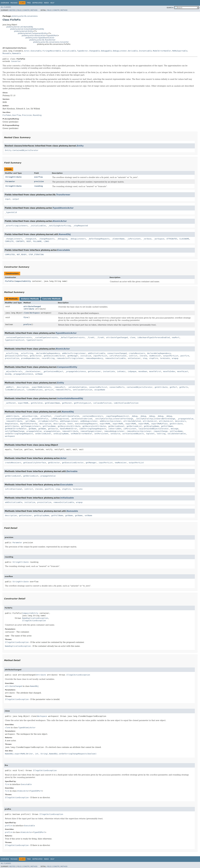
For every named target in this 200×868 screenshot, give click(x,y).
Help (52, 3)
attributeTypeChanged (117, 337)
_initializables (38, 226)
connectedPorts (117, 387)
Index (46, 3)
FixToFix (9, 281)
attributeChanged (32, 306)
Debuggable (106, 51)
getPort (173, 387)
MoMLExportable (180, 51)
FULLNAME (37, 241)
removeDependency (94, 358)
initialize (86, 356)
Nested (12, 10)
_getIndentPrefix (39, 419)
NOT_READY (22, 254)
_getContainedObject (53, 371)
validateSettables (177, 434)
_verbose (147, 239)
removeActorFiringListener (70, 358)
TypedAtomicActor (63, 208)
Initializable (69, 51)
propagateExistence (23, 374)
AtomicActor (60, 221)
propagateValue (34, 431)
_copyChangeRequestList (117, 416)
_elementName (118, 239)
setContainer (134, 358)
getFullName (167, 426)
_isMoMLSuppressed (59, 419)
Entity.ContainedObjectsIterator (22, 150)
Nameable (17, 53)
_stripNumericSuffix (48, 421)
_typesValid (11, 212)
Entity (80, 146)
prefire (27, 324)
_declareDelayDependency (48, 353)
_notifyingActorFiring (59, 226)
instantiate (109, 371)
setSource (115, 434)
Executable (36, 51)
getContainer (94, 371)
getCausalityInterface (16, 356)
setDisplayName (61, 434)
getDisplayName (151, 426)
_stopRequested (80, 226)
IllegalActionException (34, 621)
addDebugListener (89, 421)
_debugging (62, 239)
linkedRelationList (15, 390)
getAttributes (12, 426)
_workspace (159, 239)
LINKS (46, 241)
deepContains (11, 424)
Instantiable (145, 51)
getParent (67, 403)
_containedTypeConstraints (18, 337)
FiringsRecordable (52, 51)
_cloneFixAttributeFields (66, 416)
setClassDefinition (83, 390)
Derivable (133, 51)
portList (49, 390)
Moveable (7, 53)
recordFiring (48, 358)
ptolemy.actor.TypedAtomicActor (40, 38)
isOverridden (115, 429)
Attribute (29, 309)
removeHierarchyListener (139, 431)
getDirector (36, 356)
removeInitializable (115, 358)
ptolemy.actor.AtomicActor (34, 35)
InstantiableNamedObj (70, 398)
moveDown (143, 371)
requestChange (161, 431)
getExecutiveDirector (54, 356)
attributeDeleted (132, 421)
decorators (180, 421)
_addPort (9, 387)
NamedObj (65, 234)
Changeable (94, 51)
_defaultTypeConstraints (72, 337)
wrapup (175, 358)
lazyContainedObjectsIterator (154, 429)
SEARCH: (170, 8)
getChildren (37, 403)
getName (32, 429)
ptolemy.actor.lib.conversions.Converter (51, 42)
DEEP (29, 241)
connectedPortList (98, 387)
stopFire (154, 358)
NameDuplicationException (35, 618)
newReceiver (155, 356)
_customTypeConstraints (46, 337)
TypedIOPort (52, 35)
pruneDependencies (30, 358)
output (16, 199)
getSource (53, 429)
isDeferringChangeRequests (93, 429)
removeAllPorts (63, 390)
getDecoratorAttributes (94, 426)
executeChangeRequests (86, 424)
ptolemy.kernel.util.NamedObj (20, 27)
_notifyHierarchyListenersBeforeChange (155, 419)
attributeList (150, 421)
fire (26, 317)
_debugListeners (78, 239)
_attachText (45, 416)
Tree (29, 3)
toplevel (150, 434)
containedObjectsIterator (140, 387)
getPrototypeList (82, 403)
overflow (38, 177)
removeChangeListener (91, 431)
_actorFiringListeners (16, 226)
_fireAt (91, 337)
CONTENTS (20, 241)
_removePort (59, 387)
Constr (26, 10)
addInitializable (96, 353)
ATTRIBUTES (172, 239)
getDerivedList (134, 426)
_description (22, 387)
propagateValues (52, 431)
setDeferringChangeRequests (19, 434)
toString (161, 434)
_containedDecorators (92, 416)
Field (19, 10)
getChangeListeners (31, 426)
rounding (38, 186)
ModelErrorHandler (162, 51)
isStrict (133, 356)
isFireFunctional (118, 356)
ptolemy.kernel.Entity (23, 31)
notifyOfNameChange (15, 431)
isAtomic (121, 371)
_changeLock (30, 239)
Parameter (10, 181)
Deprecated (37, 3)
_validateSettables (77, 387)
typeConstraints (35, 340)
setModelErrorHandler (81, 434)
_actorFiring (11, 353)
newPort (176, 337)
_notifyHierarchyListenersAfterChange (114, 419)
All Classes (6, 7)
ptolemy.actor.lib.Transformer (42, 40)
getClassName (49, 426)
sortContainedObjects (133, 434)
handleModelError (69, 429)
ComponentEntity (67, 367)
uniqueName (100, 390)
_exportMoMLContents (41, 387)
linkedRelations (35, 390)
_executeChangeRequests (17, 419)
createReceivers (137, 353)
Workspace (35, 313)
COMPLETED (10, 254)
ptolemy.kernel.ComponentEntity (33, 33)
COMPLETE (9, 241)
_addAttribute (12, 416)
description (45, 424)
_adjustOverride (29, 416)
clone (26, 313)
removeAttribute (70, 431)
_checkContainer (32, 371)
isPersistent (130, 429)
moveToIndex (169, 371)
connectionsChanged (117, 353)
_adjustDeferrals (14, 371)
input (8, 199)
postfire (185, 356)
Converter (16, 61)
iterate (143, 356)
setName (39, 374)
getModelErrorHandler (16, 429)
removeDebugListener (114, 431)
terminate (165, 358)
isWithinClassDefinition (126, 403)
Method (34, 10)
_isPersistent (134, 239)
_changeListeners (14, 239)
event (70, 424)
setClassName (176, 431)
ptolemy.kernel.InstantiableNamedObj (27, 29)
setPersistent (101, 434)
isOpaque (132, 371)
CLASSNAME (184, 239)
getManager (73, 356)
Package (14, 3)
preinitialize (12, 358)
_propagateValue (185, 419)
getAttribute (161, 387)
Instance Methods (30, 299)
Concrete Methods (52, 299)
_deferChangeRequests (99, 239)
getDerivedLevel (116, 426)
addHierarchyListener (111, 421)
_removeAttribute (14, 421)
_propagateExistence (75, 371)
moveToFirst (155, 371)
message (175, 429)
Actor (27, 51)
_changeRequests (46, 239)
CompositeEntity (23, 281)
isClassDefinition (102, 403)
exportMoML (23, 403)
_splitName (30, 421)
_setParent (10, 403)
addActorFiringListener (74, 353)
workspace (10, 436)
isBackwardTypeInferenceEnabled (154, 337)
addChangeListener (69, 421)
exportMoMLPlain (159, 424)
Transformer (63, 195)
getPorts (184, 387)
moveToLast (183, 371)
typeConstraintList (15, 340)
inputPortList (100, 356)
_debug (134, 416)
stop (145, 358)
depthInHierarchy (29, 424)
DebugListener (120, 51)
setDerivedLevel (43, 434)
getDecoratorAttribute (69, 426)
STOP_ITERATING (36, 254)
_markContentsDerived (81, 419)
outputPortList (171, 356)
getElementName (52, 403)
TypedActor (83, 51)
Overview (5, 3)
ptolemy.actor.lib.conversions (25, 16)
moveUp (8, 374)
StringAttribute (13, 177)
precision (39, 181)
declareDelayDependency (159, 353)
